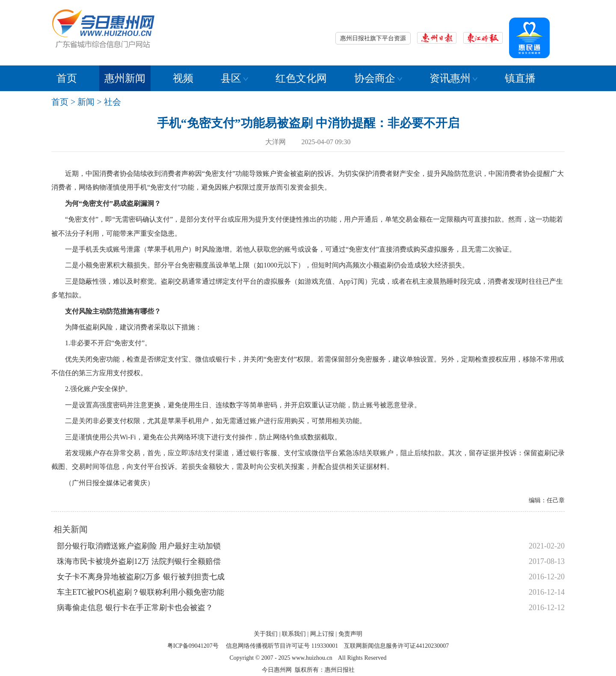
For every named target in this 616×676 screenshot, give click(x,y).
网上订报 (322, 634)
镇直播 (520, 78)
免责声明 (350, 634)
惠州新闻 (125, 78)
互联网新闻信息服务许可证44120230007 (396, 646)
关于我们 (266, 634)
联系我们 (294, 634)
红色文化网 (301, 78)
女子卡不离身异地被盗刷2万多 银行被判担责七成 (141, 577)
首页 (67, 78)
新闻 (86, 102)
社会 (113, 102)
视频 (183, 78)
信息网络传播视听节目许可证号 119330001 (282, 646)
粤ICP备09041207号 (193, 646)
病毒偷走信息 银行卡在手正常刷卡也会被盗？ (135, 608)
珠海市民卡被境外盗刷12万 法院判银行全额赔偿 (139, 561)
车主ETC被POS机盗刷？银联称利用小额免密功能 (141, 592)
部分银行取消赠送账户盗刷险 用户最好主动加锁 (139, 546)
